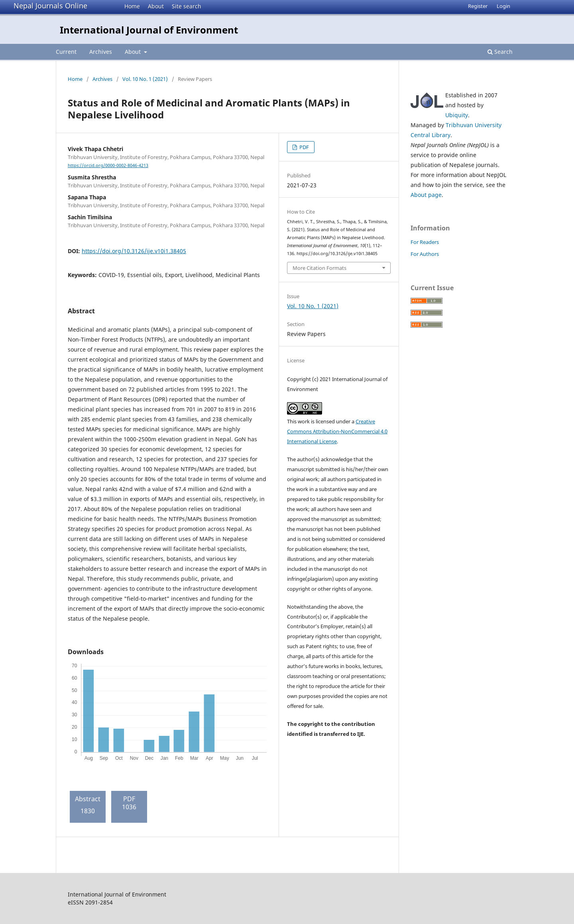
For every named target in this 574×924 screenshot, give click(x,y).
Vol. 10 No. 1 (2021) (145, 79)
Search (500, 52)
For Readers (425, 242)
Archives (101, 52)
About (156, 6)
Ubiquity (457, 115)
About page (426, 195)
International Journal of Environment (149, 30)
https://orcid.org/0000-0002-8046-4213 (108, 165)
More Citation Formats (319, 268)
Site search (187, 6)
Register (478, 6)
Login (503, 6)
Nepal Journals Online (50, 6)
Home (132, 6)
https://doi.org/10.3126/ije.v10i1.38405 (134, 251)
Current (66, 52)
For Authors (425, 254)
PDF (304, 147)
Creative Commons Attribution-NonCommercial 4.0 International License (337, 431)
